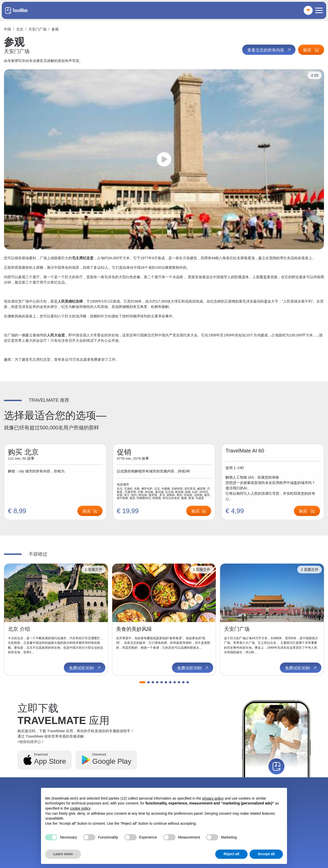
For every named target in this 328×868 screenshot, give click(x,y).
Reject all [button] (231, 854)
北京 (20, 29)
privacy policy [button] (213, 798)
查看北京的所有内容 (269, 50)
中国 (7, 29)
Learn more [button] (63, 854)
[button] (142, 682)
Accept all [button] (266, 854)
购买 (311, 50)
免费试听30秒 (85, 668)
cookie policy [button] (80, 808)
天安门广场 (37, 29)
